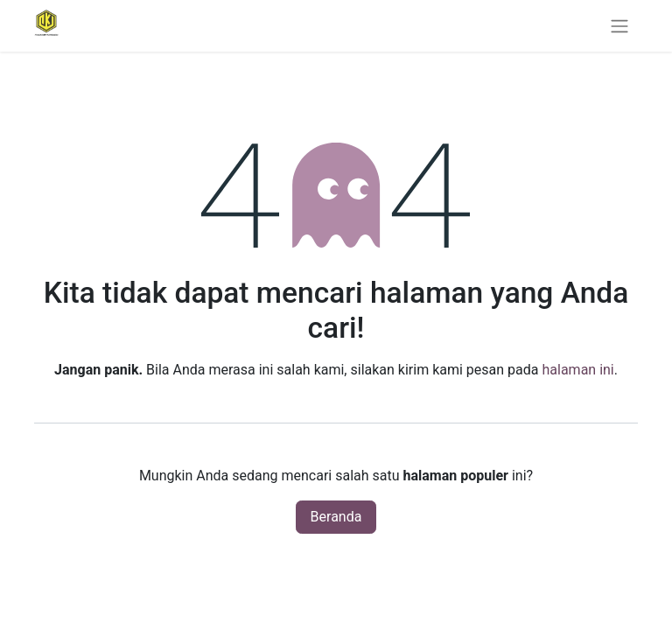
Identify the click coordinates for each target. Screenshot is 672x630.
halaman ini (577, 370)
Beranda (336, 517)
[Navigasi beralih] (619, 26)
